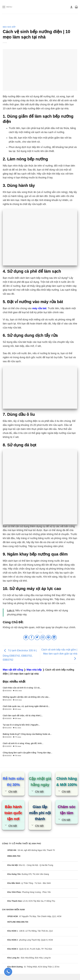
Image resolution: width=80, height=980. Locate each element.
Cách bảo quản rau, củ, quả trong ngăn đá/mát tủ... (26, 706)
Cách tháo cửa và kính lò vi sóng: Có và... (22, 688)
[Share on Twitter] (37, 638)
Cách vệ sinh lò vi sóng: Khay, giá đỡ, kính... (23, 743)
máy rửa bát (39, 308)
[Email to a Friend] (43, 638)
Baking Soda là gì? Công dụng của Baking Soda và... (27, 734)
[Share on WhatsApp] (26, 638)
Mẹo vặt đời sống (13, 670)
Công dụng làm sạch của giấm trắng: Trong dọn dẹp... (28, 753)
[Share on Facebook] (32, 638)
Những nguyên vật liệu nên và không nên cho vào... (26, 697)
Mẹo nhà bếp (9, 27)
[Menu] (7, 7)
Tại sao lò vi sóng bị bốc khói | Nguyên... (21, 725)
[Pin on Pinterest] (48, 638)
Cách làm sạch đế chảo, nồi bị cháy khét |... (23, 715)
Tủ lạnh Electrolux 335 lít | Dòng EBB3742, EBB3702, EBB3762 (20, 655)
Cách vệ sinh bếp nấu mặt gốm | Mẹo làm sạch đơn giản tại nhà (59, 654)
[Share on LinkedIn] (54, 638)
